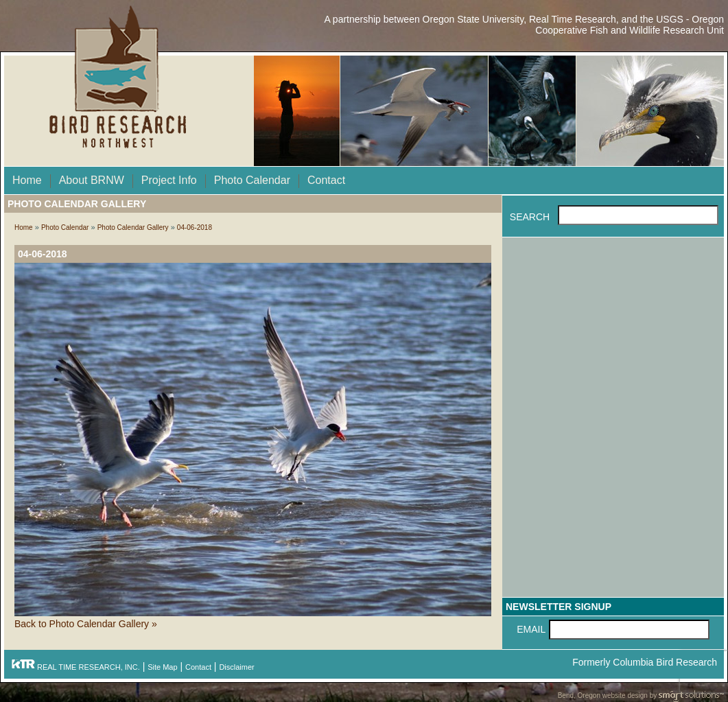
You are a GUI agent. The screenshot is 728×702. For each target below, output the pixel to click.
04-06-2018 (195, 227)
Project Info (169, 180)
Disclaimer (236, 667)
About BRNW (92, 180)
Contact (326, 180)
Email (531, 629)
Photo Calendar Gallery (133, 227)
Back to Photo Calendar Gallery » (86, 624)
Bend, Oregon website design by (641, 696)
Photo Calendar (252, 180)
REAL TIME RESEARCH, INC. (75, 667)
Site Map (162, 667)
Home (27, 180)
